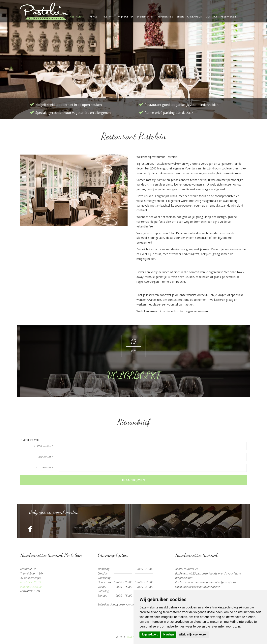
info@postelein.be (31, 587)
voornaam (45, 457)
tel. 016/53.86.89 (31, 582)
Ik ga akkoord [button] (150, 634)
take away (108, 17)
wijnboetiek (126, 17)
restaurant (78, 17)
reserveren (228, 17)
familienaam (44, 468)
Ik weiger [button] (169, 634)
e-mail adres (44, 446)
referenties (165, 17)
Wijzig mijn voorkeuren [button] (193, 634)
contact (211, 17)
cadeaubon (195, 17)
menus (93, 17)
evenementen (145, 17)
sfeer (180, 17)
